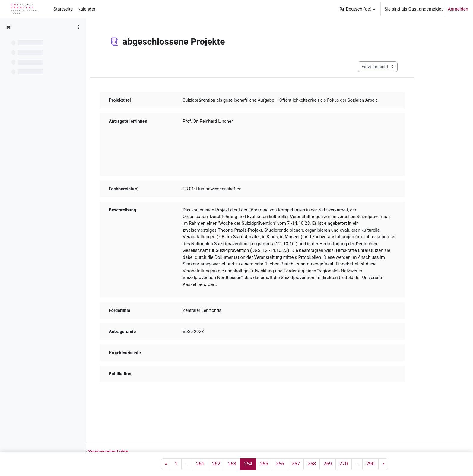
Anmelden (458, 9)
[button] (357, 9)
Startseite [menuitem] (63, 9)
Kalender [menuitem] (86, 9)
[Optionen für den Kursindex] (78, 27)
